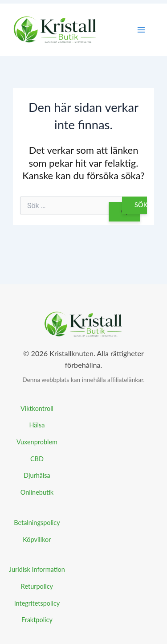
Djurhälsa (37, 475)
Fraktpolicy (37, 620)
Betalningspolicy (37, 523)
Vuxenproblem (37, 442)
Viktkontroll (37, 408)
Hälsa (37, 425)
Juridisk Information (37, 569)
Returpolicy (37, 586)
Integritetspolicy (37, 603)
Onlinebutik (37, 492)
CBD (37, 459)
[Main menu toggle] (141, 30)
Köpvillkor (37, 539)
